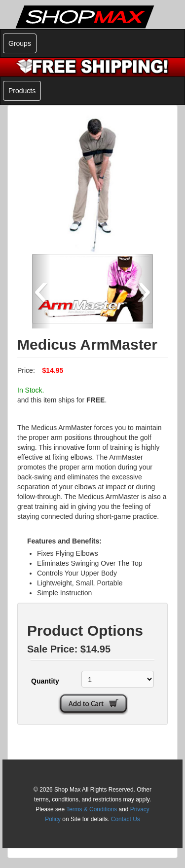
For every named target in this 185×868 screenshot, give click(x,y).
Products (22, 91)
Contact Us (126, 819)
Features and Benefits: (64, 541)
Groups (20, 43)
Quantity (45, 681)
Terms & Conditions (92, 809)
